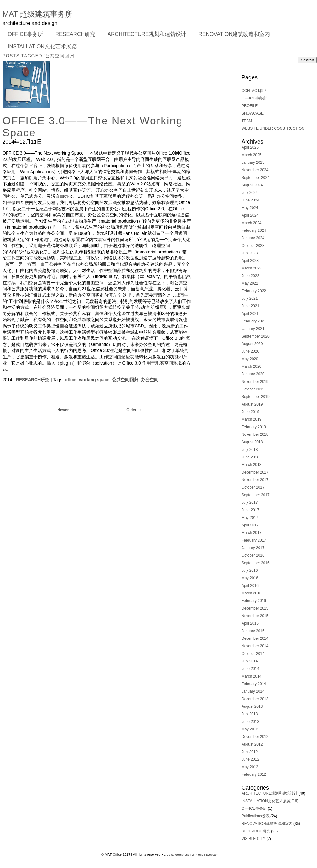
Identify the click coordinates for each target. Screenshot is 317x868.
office (71, 380)
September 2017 (256, 495)
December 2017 (255, 472)
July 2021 (250, 298)
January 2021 (253, 329)
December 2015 (255, 608)
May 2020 (250, 359)
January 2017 (253, 548)
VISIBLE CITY (253, 839)
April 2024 (250, 215)
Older (131, 410)
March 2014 (251, 676)
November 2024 (255, 170)
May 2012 (250, 767)
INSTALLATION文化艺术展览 (42, 46)
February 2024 (254, 230)
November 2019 (255, 382)
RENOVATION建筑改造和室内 (234, 34)
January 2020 (253, 374)
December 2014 (255, 638)
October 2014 (253, 654)
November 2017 (255, 480)
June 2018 (250, 457)
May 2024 (250, 208)
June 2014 (250, 669)
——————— (255, 83)
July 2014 (250, 661)
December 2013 (255, 699)
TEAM (247, 121)
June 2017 (250, 510)
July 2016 (250, 570)
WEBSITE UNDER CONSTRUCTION (273, 128)
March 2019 (251, 419)
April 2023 (250, 261)
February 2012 (254, 774)
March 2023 (251, 268)
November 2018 (255, 434)
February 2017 (254, 540)
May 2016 (250, 578)
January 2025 (253, 162)
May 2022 (250, 283)
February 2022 (254, 291)
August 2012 (252, 744)
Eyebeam (212, 855)
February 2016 (254, 601)
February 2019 (254, 427)
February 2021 (254, 321)
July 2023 (250, 253)
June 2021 (250, 306)
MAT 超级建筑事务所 (38, 14)
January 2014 (253, 691)
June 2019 (250, 412)
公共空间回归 (125, 380)
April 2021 (250, 314)
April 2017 (250, 525)
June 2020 (250, 351)
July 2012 (250, 752)
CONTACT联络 (254, 91)
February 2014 (254, 684)
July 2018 (250, 450)
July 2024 (250, 193)
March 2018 (251, 465)
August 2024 (252, 185)
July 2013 (250, 714)
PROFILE (250, 106)
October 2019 (253, 389)
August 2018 (252, 442)
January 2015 (253, 631)
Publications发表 (256, 816)
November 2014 (255, 646)
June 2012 (250, 759)
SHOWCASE (253, 113)
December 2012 (255, 737)
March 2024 (251, 223)
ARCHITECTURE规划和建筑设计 (147, 34)
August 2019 (252, 404)
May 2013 (250, 729)
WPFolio (198, 855)
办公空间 (150, 380)
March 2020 (251, 366)
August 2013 (252, 706)
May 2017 (250, 518)
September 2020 (256, 336)
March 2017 (251, 533)
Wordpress (182, 855)
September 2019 (256, 397)
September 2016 (256, 563)
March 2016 (251, 593)
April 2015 (250, 623)
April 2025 (250, 147)
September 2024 (256, 178)
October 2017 (253, 487)
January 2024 (253, 238)
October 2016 (253, 555)
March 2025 (251, 155)
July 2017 (250, 502)
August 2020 (252, 344)
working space (94, 380)
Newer (63, 410)
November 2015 (255, 616)
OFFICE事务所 (24, 35)
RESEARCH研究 (73, 35)
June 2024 (250, 200)
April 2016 (250, 586)
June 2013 (250, 722)
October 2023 (253, 246)
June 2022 (250, 276)
